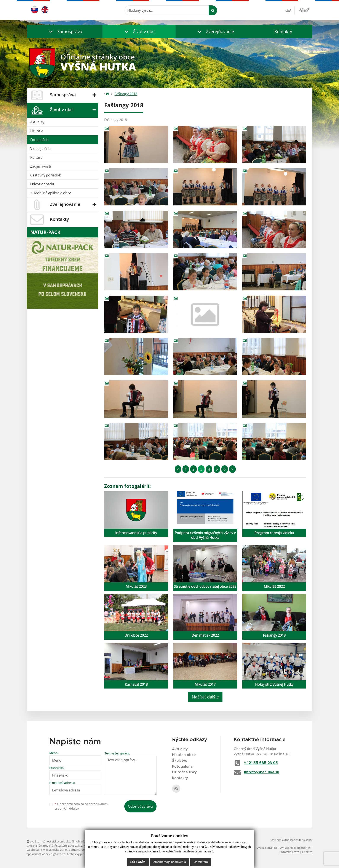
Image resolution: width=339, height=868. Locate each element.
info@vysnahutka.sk (262, 772)
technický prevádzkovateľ (84, 854)
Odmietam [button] (201, 862)
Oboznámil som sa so (81, 806)
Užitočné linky (184, 772)
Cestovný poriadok (46, 175)
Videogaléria (40, 149)
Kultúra (36, 157)
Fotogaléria (39, 140)
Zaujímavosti (41, 166)
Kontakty (283, 31)
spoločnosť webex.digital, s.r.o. (46, 854)
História (37, 131)
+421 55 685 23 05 (261, 763)
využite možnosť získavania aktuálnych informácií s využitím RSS (70, 841)
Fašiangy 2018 (126, 94)
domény (74, 850)
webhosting (34, 850)
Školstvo (180, 761)
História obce (184, 755)
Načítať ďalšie (205, 697)
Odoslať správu (140, 806)
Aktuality (37, 122)
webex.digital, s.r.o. (55, 850)
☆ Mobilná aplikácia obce (51, 193)
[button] (65, 31)
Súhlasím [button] (138, 862)
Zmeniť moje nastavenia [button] (170, 862)
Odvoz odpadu (42, 184)
